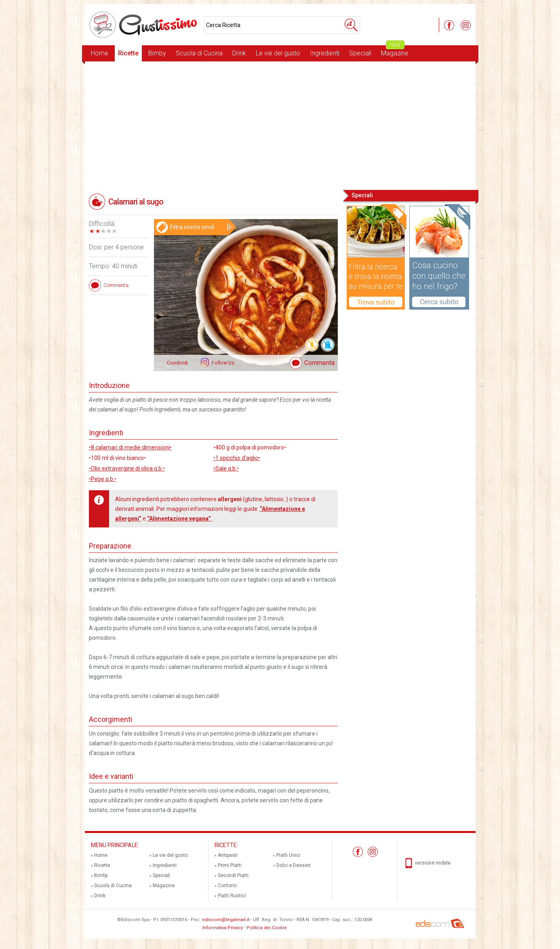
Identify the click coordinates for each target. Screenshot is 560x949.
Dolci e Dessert (294, 865)
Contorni (227, 886)
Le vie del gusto (278, 53)
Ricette (128, 53)
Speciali (360, 53)
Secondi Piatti (233, 875)
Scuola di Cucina (199, 53)
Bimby (157, 53)
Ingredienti (325, 53)
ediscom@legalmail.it (226, 920)
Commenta (319, 363)
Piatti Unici (288, 855)
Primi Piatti (230, 865)
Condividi (177, 363)
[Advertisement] (280, 125)
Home (100, 53)
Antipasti (228, 855)
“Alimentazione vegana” (180, 519)
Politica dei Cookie (267, 928)
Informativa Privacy (223, 928)
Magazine (395, 51)
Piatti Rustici (232, 896)
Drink (239, 53)
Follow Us (222, 363)
